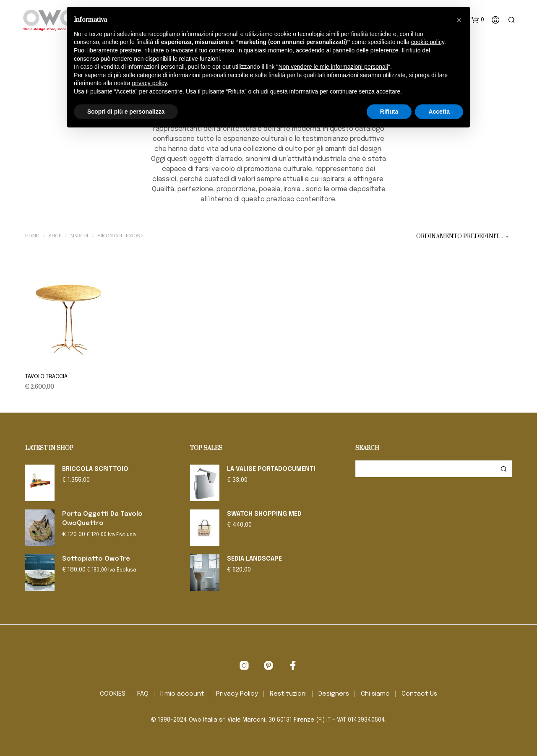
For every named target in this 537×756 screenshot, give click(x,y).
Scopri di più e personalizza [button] (126, 112)
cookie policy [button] (428, 42)
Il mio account (182, 694)
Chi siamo (375, 694)
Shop (55, 236)
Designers (334, 694)
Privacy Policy (237, 694)
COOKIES (113, 694)
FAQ (143, 694)
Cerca (503, 469)
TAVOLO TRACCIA (46, 377)
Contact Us (419, 694)
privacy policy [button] (150, 83)
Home (32, 236)
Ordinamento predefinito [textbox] (460, 236)
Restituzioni (288, 694)
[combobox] (464, 236)
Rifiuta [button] (389, 112)
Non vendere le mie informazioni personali (333, 67)
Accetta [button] (439, 112)
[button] (478, 20)
